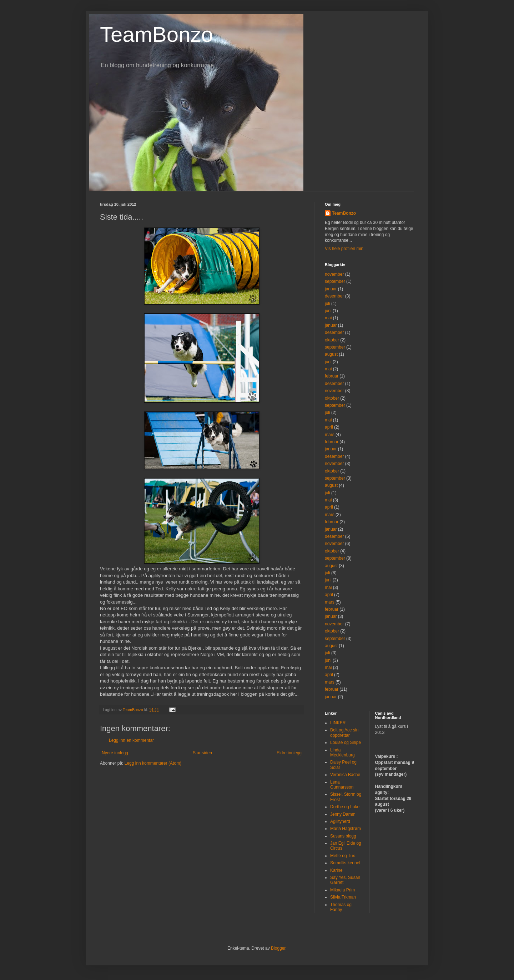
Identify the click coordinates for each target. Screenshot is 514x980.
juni (328, 311)
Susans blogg (343, 836)
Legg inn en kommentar (131, 740)
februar (332, 376)
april (329, 427)
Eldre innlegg (289, 753)
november (334, 274)
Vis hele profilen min (344, 249)
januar (331, 289)
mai (328, 318)
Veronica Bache (345, 775)
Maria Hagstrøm (346, 829)
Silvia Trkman (343, 897)
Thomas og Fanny (341, 907)
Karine (336, 870)
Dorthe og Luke (345, 807)
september (335, 281)
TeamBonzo (157, 34)
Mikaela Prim (342, 890)
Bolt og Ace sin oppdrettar (344, 732)
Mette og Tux (342, 856)
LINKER (338, 723)
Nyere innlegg (115, 753)
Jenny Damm (343, 814)
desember (334, 296)
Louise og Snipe (346, 742)
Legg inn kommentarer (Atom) (153, 763)
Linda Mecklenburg (342, 752)
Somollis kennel (345, 863)
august (331, 354)
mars (330, 435)
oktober (332, 340)
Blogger (278, 948)
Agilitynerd (340, 821)
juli (327, 304)
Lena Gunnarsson (342, 785)
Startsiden (202, 753)
